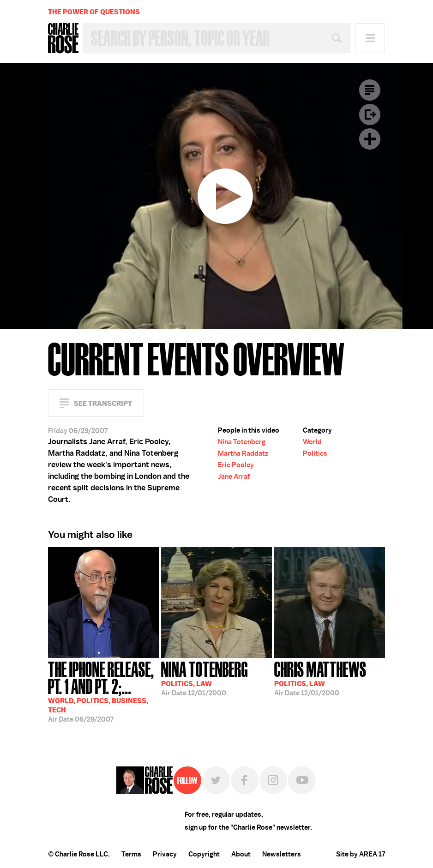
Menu (370, 38)
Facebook (245, 780)
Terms (131, 854)
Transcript (370, 90)
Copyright (204, 854)
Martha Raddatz (243, 453)
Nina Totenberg (242, 442)
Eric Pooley (236, 465)
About (241, 854)
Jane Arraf (234, 476)
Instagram (273, 780)
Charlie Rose (63, 38)
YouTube (302, 780)
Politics (315, 453)
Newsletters (282, 854)
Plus (370, 139)
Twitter (216, 780)
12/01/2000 (204, 678)
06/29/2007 (103, 691)
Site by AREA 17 (361, 854)
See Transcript (103, 403)
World (312, 442)
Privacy (165, 854)
